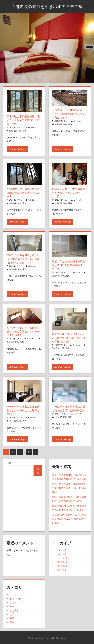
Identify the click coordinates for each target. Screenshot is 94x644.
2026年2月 (61, 550)
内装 (20, 131)
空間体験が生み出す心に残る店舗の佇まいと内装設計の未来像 (24, 193)
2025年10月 (62, 566)
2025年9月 (61, 570)
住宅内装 (13, 131)
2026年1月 (61, 554)
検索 (9, 463)
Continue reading (17, 149)
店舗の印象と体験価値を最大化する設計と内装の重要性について (69, 265)
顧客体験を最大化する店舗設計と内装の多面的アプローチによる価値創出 (24, 331)
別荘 (12, 618)
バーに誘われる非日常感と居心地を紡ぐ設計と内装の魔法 (69, 408)
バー (11, 421)
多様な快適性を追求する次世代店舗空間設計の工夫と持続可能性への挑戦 (24, 259)
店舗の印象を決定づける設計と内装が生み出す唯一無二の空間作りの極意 (69, 338)
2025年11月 (62, 562)
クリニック (16, 599)
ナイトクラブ (17, 602)
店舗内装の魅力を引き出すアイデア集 (47, 6)
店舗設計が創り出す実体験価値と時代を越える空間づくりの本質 (69, 193)
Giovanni (32, 127)
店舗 (24, 131)
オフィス (14, 595)
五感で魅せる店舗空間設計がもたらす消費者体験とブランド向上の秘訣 (69, 114)
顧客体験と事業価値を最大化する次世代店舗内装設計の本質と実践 (24, 120)
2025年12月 (62, 558)
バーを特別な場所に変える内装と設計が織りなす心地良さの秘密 (24, 410)
